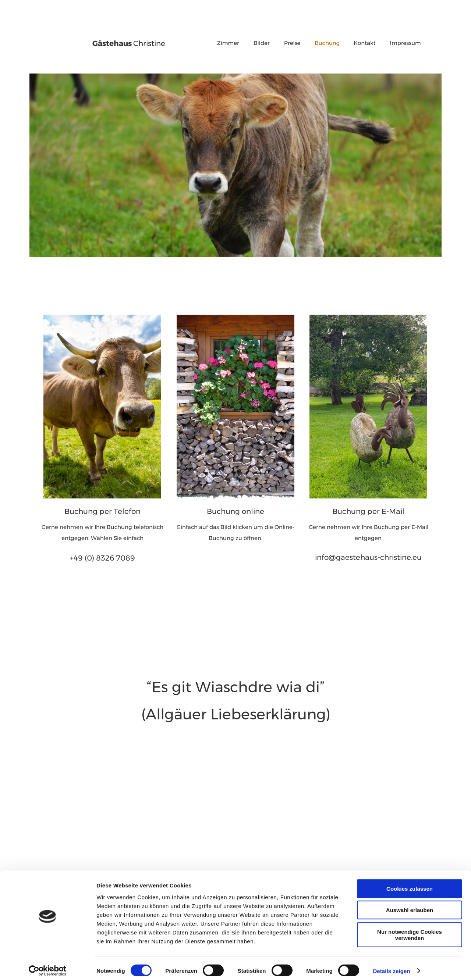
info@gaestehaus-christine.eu (368, 554)
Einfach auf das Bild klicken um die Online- (236, 524)
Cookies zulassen (410, 883)
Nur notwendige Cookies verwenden (410, 929)
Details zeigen (391, 965)
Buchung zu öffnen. (235, 535)
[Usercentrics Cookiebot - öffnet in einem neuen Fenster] (48, 966)
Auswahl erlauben (410, 905)
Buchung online (235, 508)
